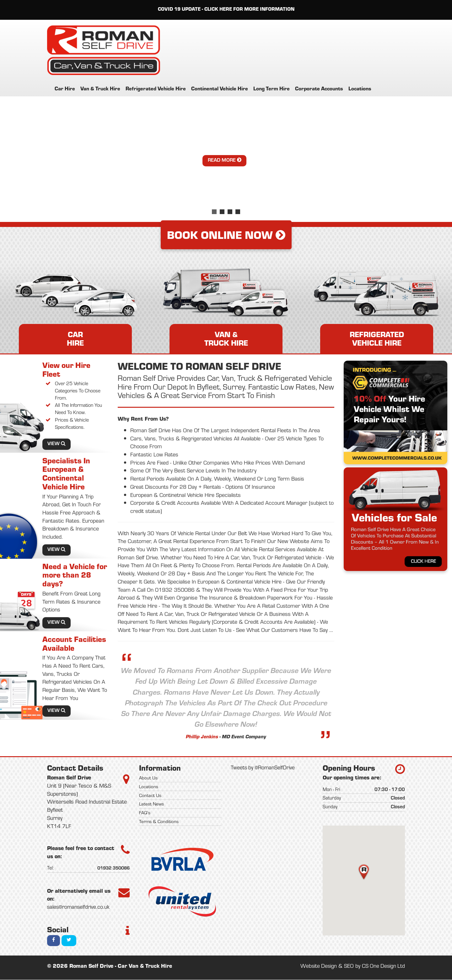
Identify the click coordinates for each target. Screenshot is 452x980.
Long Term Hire (272, 88)
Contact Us (150, 795)
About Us (148, 778)
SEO (348, 966)
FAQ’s (145, 813)
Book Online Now (226, 235)
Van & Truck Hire (100, 88)
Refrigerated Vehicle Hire (156, 88)
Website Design (317, 966)
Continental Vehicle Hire (220, 88)
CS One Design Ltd (383, 966)
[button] (364, 872)
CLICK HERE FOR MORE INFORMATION (249, 9)
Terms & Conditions (159, 821)
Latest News (152, 804)
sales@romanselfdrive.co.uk (79, 907)
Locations (360, 88)
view (56, 444)
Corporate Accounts (319, 88)
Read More (225, 160)
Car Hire (65, 88)
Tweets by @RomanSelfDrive (263, 767)
